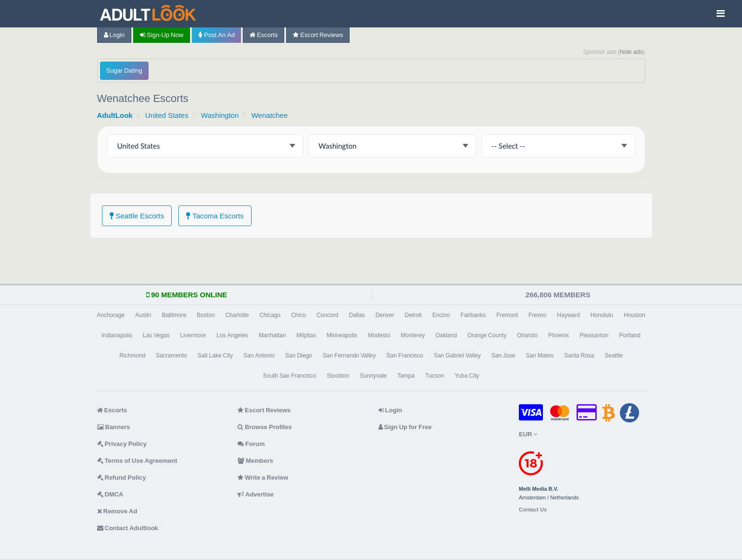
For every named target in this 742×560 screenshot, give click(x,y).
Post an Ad (216, 35)
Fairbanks (473, 315)
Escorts (264, 35)
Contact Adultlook (128, 528)
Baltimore (174, 315)
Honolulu (602, 315)
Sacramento (171, 356)
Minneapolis (342, 335)
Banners (114, 427)
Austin (143, 315)
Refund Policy (122, 477)
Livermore (193, 335)
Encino (441, 315)
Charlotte (237, 315)
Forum (251, 444)
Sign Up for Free (405, 427)
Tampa (406, 376)
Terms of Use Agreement (137, 461)
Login (114, 35)
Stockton (338, 376)
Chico (298, 315)
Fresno (537, 315)
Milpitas (307, 335)
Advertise (256, 494)
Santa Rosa (579, 356)
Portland (630, 335)
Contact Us (533, 510)
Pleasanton (594, 335)
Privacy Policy (122, 444)
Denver (385, 315)
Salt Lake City (215, 356)
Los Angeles (232, 335)
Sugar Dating (124, 70)
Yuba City (467, 376)
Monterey (413, 335)
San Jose (503, 356)
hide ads (632, 52)
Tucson (434, 376)
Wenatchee (270, 115)
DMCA (110, 494)
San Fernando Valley (349, 356)
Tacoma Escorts (215, 216)
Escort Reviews (318, 35)
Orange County (487, 335)
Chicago (270, 315)
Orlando (527, 335)
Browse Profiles (265, 427)
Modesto (379, 335)
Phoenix (559, 335)
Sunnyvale (373, 376)
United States (167, 115)
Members (255, 461)
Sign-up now (162, 35)
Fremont (507, 315)
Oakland (446, 335)
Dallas (357, 315)
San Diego (299, 356)
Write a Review (263, 477)
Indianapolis (117, 335)
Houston (635, 315)
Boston (206, 315)
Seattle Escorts (137, 216)
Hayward (568, 315)
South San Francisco (290, 376)
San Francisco (405, 356)
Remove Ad (117, 511)
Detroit (413, 315)
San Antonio (259, 356)
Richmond (132, 356)
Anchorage (111, 315)
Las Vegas (156, 335)
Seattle (614, 356)
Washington (220, 115)
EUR (528, 434)
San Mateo (540, 356)
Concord (327, 315)
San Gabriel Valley (457, 356)
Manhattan (272, 335)
